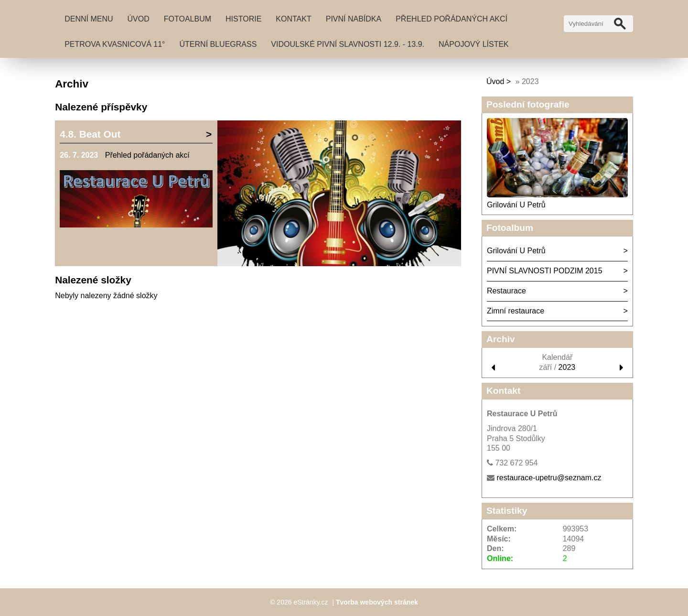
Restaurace (506, 291)
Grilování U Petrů (516, 205)
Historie (243, 19)
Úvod (139, 19)
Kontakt (293, 19)
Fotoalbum (188, 19)
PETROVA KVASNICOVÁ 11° (115, 44)
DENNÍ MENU (89, 19)
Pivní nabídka (354, 19)
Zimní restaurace (516, 311)
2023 (567, 367)
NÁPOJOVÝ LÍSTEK (474, 44)
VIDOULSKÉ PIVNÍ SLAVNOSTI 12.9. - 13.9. (348, 44)
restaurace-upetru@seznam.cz (549, 478)
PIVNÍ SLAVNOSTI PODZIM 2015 (545, 271)
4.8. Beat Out (90, 134)
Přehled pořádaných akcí (451, 19)
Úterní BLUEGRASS (218, 44)
